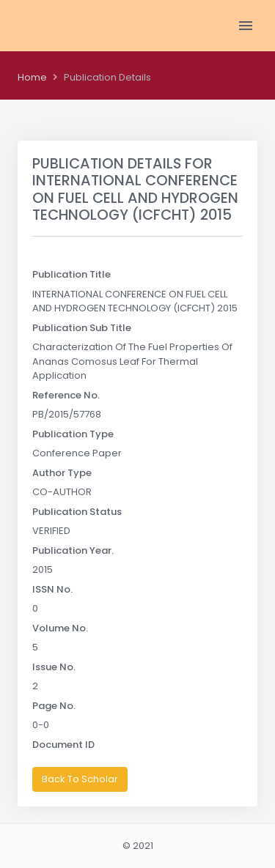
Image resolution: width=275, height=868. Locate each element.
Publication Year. (73, 550)
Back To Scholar (80, 779)
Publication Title (71, 274)
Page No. (54, 706)
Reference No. (66, 395)
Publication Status (77, 512)
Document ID (63, 745)
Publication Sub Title (82, 328)
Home (32, 77)
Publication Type (73, 434)
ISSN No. (52, 589)
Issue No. (54, 667)
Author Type (62, 473)
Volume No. (60, 628)
